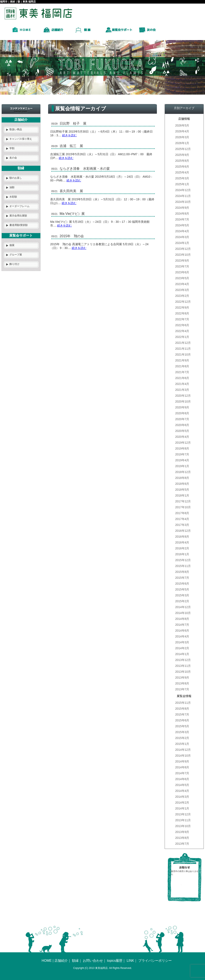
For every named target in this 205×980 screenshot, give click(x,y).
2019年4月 (182, 460)
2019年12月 (183, 443)
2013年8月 (182, 683)
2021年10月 (183, 354)
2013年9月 (182, 678)
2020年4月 (182, 437)
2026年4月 (182, 131)
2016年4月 (182, 542)
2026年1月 (182, 143)
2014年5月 (182, 785)
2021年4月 (182, 384)
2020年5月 (182, 431)
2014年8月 (182, 619)
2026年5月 (182, 125)
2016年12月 (183, 531)
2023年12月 (183, 249)
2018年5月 (182, 490)
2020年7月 (182, 419)
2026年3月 (182, 137)
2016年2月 (182, 548)
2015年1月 (182, 744)
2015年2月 (182, 601)
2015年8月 (182, 572)
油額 (12, 187)
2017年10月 (183, 507)
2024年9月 (182, 208)
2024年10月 (183, 202)
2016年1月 (182, 554)
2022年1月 (182, 337)
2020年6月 (182, 425)
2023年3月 (182, 290)
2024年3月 (182, 237)
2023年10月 (183, 255)
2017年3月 (182, 525)
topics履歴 (115, 961)
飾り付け (14, 264)
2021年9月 (182, 360)
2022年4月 (182, 331)
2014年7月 (182, 625)
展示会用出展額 (18, 216)
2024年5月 (182, 225)
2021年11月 (183, 349)
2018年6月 (182, 484)
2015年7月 (182, 578)
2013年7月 (182, 689)
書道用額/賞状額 (19, 225)
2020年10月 (183, 401)
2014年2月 (182, 648)
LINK (130, 961)
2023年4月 (182, 284)
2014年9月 (182, 761)
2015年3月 (182, 595)
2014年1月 (182, 654)
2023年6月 (182, 272)
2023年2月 (182, 296)
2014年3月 (182, 642)
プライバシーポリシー (155, 961)
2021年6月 (182, 378)
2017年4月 (182, 519)
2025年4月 (182, 172)
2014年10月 (183, 613)
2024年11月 (183, 196)
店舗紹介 (61, 961)
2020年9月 (182, 407)
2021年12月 (183, 343)
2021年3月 (182, 390)
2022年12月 (183, 302)
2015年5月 (182, 589)
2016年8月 (182, 537)
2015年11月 (183, 566)
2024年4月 (182, 231)
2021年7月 (182, 372)
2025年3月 (182, 178)
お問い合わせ (93, 961)
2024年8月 (182, 214)
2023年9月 (182, 261)
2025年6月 (182, 167)
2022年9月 (182, 308)
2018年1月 (182, 495)
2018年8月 (182, 478)
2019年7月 (182, 454)
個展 (12, 245)
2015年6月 (182, 584)
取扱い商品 (16, 129)
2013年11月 (183, 666)
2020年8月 (182, 413)
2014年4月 (182, 636)
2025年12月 (183, 149)
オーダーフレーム (19, 206)
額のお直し (16, 178)
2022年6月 (182, 325)
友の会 (13, 158)
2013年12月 (183, 660)
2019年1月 (182, 466)
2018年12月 (183, 472)
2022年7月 (182, 319)
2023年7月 (182, 266)
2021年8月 (182, 366)
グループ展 (16, 255)
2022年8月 (182, 313)
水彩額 (13, 197)
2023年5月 (182, 278)
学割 (12, 148)
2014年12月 (183, 607)
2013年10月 (183, 672)
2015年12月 (183, 560)
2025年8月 (182, 161)
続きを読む (69, 135)
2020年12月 (183, 396)
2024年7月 (182, 219)
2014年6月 (182, 631)
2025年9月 (182, 155)
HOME (47, 961)
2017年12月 (183, 501)
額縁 (75, 961)
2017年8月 (182, 513)
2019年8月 (182, 448)
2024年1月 (182, 243)
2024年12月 (183, 190)
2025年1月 (182, 184)
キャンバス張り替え (21, 139)
